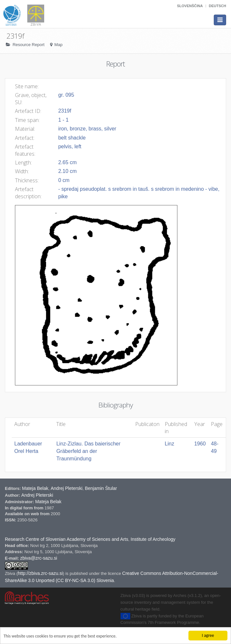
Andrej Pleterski (67, 488)
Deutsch (218, 6)
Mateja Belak (35, 488)
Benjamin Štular (101, 488)
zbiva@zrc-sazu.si (39, 558)
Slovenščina (190, 6)
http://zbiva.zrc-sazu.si (40, 573)
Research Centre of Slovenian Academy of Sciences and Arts (67, 539)
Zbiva (11, 573)
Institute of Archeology (153, 539)
